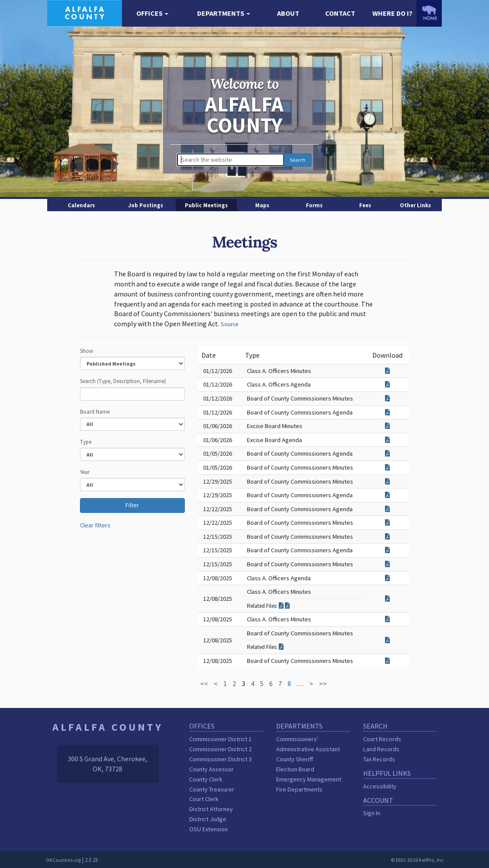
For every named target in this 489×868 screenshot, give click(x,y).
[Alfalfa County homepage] (85, 12)
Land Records (381, 749)
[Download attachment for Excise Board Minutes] (387, 426)
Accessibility (380, 786)
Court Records (382, 739)
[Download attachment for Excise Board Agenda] (387, 440)
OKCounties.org (63, 860)
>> (323, 683)
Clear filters (95, 525)
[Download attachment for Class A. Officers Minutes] (387, 371)
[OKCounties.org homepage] (429, 13)
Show (87, 351)
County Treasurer (212, 789)
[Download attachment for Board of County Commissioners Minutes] (387, 398)
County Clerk (206, 779)
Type (86, 442)
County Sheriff (295, 759)
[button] (152, 13)
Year (85, 472)
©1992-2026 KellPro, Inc (417, 860)
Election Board (295, 769)
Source (230, 324)
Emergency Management (309, 779)
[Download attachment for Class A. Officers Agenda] (387, 384)
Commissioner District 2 (220, 749)
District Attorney (211, 809)
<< (204, 683)
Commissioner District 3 (220, 759)
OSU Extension (208, 829)
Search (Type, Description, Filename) (123, 381)
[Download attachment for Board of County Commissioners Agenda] (387, 412)
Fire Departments (299, 789)
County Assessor (212, 769)
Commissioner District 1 (220, 739)
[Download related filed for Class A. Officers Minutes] (282, 606)
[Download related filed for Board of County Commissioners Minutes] (281, 647)
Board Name (95, 411)
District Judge (208, 819)
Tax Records (379, 759)
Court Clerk (204, 799)
